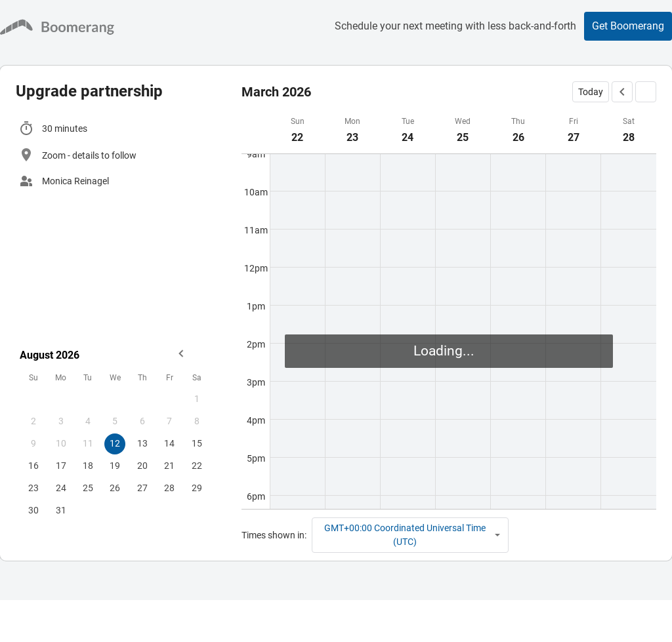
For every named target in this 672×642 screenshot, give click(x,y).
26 (115, 488)
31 (61, 510)
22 (197, 466)
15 (197, 443)
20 (142, 466)
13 (142, 443)
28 (169, 488)
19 (115, 466)
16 (33, 466)
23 (33, 488)
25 (88, 488)
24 (61, 488)
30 (33, 510)
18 (88, 466)
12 (115, 443)
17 (61, 466)
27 (142, 488)
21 (169, 466)
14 (169, 443)
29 (197, 488)
